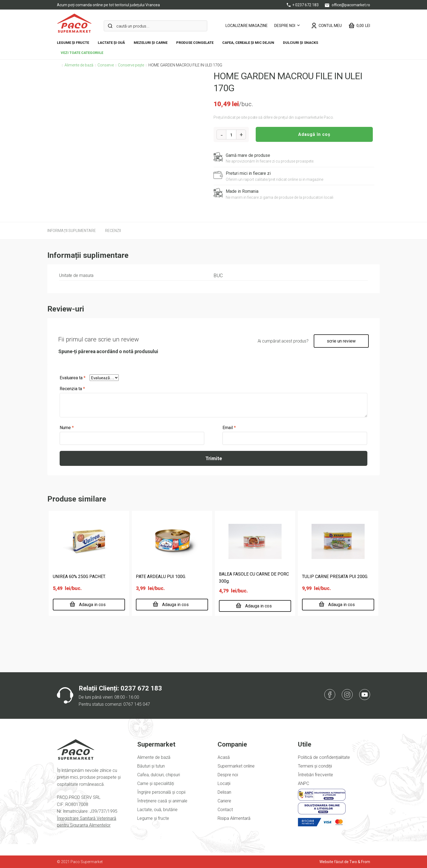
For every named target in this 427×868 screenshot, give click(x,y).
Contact (225, 810)
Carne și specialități (156, 783)
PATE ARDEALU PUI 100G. (161, 577)
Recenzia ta (72, 389)
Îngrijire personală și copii (161, 792)
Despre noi (285, 26)
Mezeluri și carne (151, 43)
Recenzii (113, 231)
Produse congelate (195, 43)
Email (229, 428)
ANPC (304, 783)
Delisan (224, 792)
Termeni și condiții (315, 766)
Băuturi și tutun (151, 766)
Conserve (106, 65)
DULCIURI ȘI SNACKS (301, 43)
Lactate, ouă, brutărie (157, 810)
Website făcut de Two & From (345, 862)
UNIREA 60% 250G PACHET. (79, 577)
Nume (67, 428)
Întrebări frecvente (315, 775)
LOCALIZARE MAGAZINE (247, 26)
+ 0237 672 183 (303, 5)
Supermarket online (236, 766)
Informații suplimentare (72, 231)
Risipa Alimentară (234, 818)
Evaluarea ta (73, 378)
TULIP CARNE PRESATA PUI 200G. (335, 577)
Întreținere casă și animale (162, 801)
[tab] (72, 231)
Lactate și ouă (111, 43)
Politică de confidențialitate (324, 757)
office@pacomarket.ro (347, 5)
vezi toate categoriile (82, 53)
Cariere (224, 801)
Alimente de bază (79, 65)
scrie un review (341, 341)
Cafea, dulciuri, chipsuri (159, 775)
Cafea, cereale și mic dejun (248, 43)
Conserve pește (131, 65)
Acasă (224, 757)
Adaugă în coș (314, 134)
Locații (224, 783)
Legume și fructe (73, 43)
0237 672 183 (141, 688)
